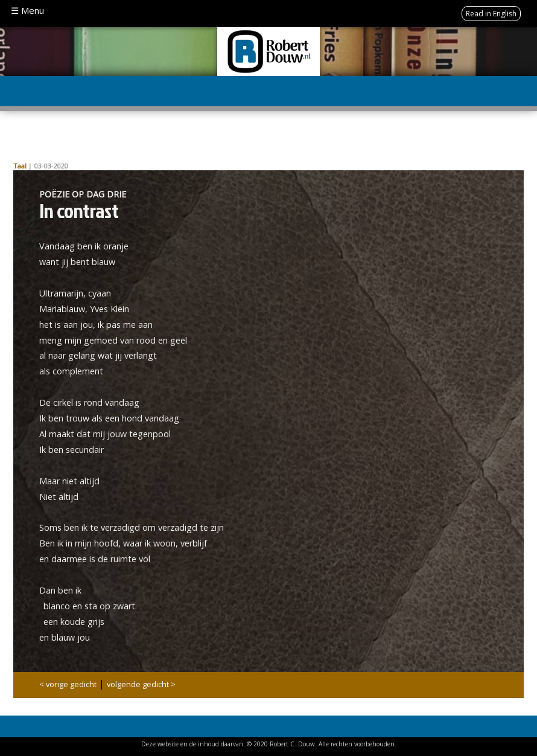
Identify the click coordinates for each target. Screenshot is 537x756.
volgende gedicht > (141, 684)
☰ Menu (27, 10)
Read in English (491, 14)
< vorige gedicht (68, 684)
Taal (20, 166)
